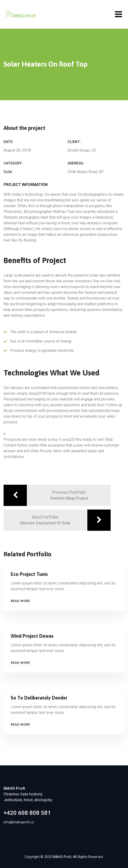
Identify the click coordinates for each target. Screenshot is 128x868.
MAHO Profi (62, 857)
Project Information (26, 185)
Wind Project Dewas (32, 636)
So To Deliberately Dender (39, 698)
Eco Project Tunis (29, 574)
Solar (8, 172)
